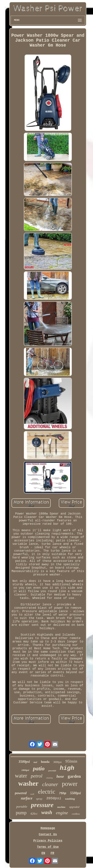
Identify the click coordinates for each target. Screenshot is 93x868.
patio (39, 768)
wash (47, 812)
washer (28, 784)
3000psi (57, 762)
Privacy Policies (48, 841)
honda (45, 762)
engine (62, 813)
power (70, 784)
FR (52, 853)
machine (61, 807)
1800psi (25, 770)
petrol (37, 776)
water (21, 776)
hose (60, 776)
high (67, 768)
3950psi (54, 798)
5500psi (75, 793)
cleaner (50, 784)
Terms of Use (48, 847)
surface (27, 798)
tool (35, 762)
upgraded (74, 807)
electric (47, 792)
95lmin (71, 761)
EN (43, 853)
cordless (76, 814)
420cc (34, 814)
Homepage (48, 828)
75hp (63, 793)
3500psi (24, 762)
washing (70, 799)
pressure (42, 805)
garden (74, 776)
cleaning (49, 778)
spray (39, 799)
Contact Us (48, 835)
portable (22, 807)
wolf (32, 794)
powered (21, 793)
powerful (52, 771)
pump (21, 813)
